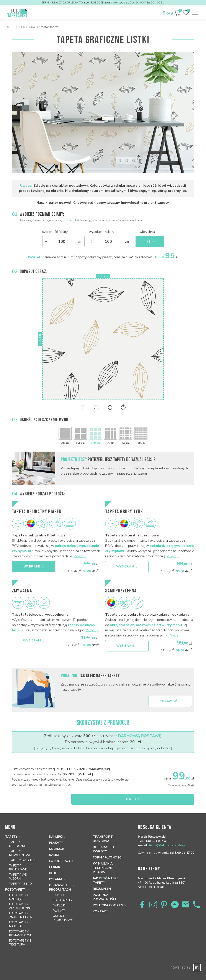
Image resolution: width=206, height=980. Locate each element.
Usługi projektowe (63, 910)
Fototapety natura (19, 917)
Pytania (56, 871)
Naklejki (56, 829)
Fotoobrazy (60, 853)
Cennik (55, 859)
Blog (53, 865)
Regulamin (102, 881)
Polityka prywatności (104, 889)
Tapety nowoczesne (20, 845)
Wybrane (34, 563)
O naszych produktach (60, 880)
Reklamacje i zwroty (103, 841)
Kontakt (101, 904)
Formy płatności (108, 850)
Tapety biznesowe (18, 860)
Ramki (54, 847)
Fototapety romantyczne (20, 926)
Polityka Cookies (108, 897)
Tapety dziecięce (23, 853)
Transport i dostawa (104, 831)
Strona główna (21, 27)
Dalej (173, 791)
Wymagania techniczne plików (103, 860)
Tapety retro (20, 876)
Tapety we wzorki (18, 869)
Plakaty (56, 835)
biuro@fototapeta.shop (167, 838)
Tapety (11, 829)
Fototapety (16, 882)
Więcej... (80, 552)
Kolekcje (56, 841)
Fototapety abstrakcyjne (20, 898)
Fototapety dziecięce (19, 889)
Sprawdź (170, 693)
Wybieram (127, 563)
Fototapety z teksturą (20, 935)
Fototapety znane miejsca (20, 907)
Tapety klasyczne (18, 836)
